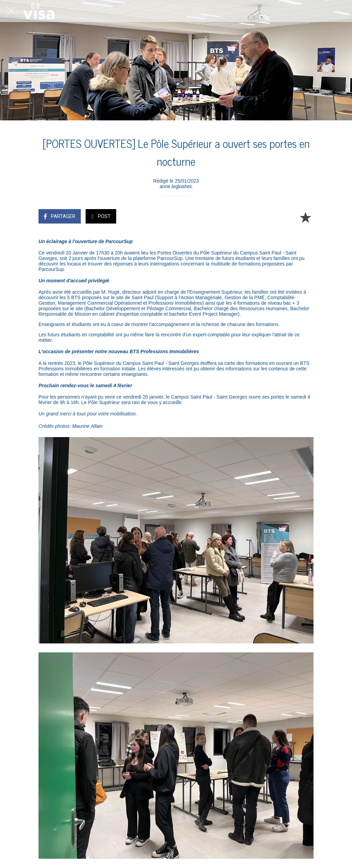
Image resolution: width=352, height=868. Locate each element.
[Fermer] (11, 11)
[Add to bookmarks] (305, 217)
